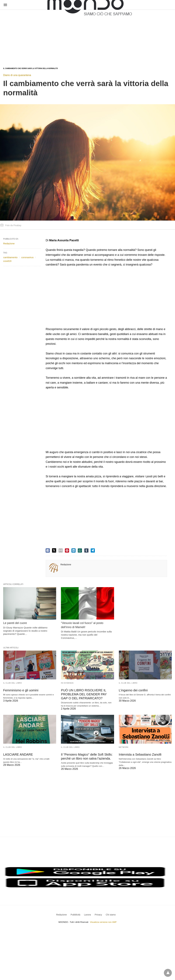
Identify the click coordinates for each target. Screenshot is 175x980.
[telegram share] (93, 550)
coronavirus (27, 257)
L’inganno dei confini (133, 690)
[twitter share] (54, 550)
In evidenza (67, 683)
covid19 (7, 261)
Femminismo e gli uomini (21, 690)
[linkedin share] (73, 550)
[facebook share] (48, 550)
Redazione (66, 565)
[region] (50, 35)
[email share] (61, 550)
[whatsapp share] (80, 550)
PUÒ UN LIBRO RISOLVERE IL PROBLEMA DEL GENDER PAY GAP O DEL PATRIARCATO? (84, 694)
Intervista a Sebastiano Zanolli (140, 754)
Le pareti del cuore (15, 623)
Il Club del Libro (13, 683)
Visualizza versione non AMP (103, 922)
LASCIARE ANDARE (18, 754)
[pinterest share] (67, 550)
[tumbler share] (86, 550)
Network (124, 747)
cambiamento (10, 257)
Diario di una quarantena (17, 75)
